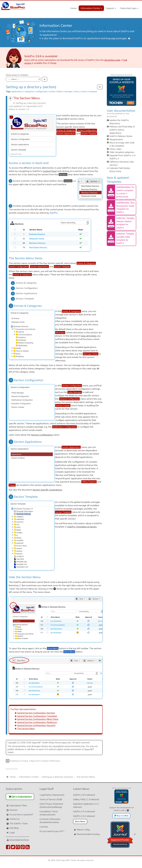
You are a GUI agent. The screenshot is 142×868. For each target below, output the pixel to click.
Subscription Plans (18, 804)
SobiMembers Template (129, 187)
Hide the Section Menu (25, 576)
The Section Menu (26, 727)
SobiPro (15, 767)
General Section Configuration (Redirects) (37, 721)
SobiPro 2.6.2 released (84, 814)
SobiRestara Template (128, 203)
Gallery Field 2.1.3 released (86, 798)
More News (80, 820)
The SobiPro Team (19, 822)
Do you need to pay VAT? (52, 830)
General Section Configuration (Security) (36, 724)
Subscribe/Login (129, 8)
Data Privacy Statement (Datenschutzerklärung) (51, 804)
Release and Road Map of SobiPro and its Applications (122, 130)
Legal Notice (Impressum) (52, 793)
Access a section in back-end (29, 162)
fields (60, 91)
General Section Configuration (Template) (37, 714)
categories (29, 91)
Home (73, 8)
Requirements (116, 139)
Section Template (23, 496)
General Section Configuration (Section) (36, 711)
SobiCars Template (126, 218)
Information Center (91, 8)
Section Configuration (26, 379)
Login (12, 831)
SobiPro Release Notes (121, 136)
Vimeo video (115, 149)
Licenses (44, 825)
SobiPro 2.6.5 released (84, 793)
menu (76, 91)
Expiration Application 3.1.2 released (86, 804)
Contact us (15, 817)
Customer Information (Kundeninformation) (50, 819)
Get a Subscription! (20, 795)
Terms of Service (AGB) (51, 798)
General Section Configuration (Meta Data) (38, 718)
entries (53, 91)
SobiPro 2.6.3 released (84, 810)
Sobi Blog (14, 826)
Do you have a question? (21, 813)
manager (68, 91)
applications (17, 91)
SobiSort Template (126, 234)
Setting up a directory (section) (31, 87)
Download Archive (19, 838)
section (84, 91)
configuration (42, 91)
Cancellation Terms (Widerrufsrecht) (49, 812)
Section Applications (25, 441)
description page (112, 60)
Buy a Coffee (121, 814)
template (93, 91)
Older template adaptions (122, 152)
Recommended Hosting (88, 832)
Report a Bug (83, 828)
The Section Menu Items (26, 257)
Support (111, 8)
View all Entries (94, 335)
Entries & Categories (25, 305)
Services (13, 808)
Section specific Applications (47, 489)
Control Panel (50, 171)
